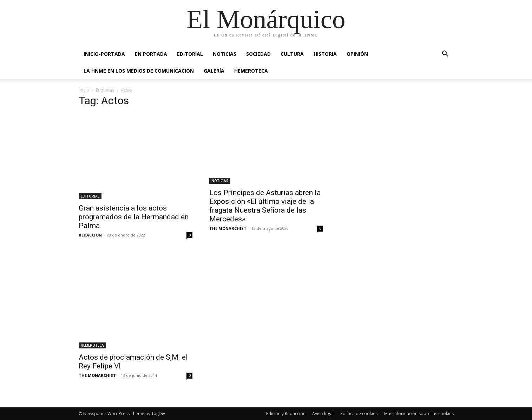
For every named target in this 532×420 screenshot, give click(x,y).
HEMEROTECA (251, 71)
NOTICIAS (225, 54)
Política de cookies (359, 414)
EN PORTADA (151, 54)
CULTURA (292, 54)
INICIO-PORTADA (104, 54)
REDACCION (90, 235)
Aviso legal (323, 414)
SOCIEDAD (258, 54)
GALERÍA (214, 71)
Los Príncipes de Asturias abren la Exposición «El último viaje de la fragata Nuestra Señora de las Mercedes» (265, 206)
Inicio (84, 90)
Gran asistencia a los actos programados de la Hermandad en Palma (134, 217)
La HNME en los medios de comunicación (139, 71)
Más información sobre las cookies (419, 414)
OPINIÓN (357, 54)
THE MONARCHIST (228, 228)
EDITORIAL (190, 54)
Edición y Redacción (286, 414)
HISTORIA (325, 54)
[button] (445, 55)
